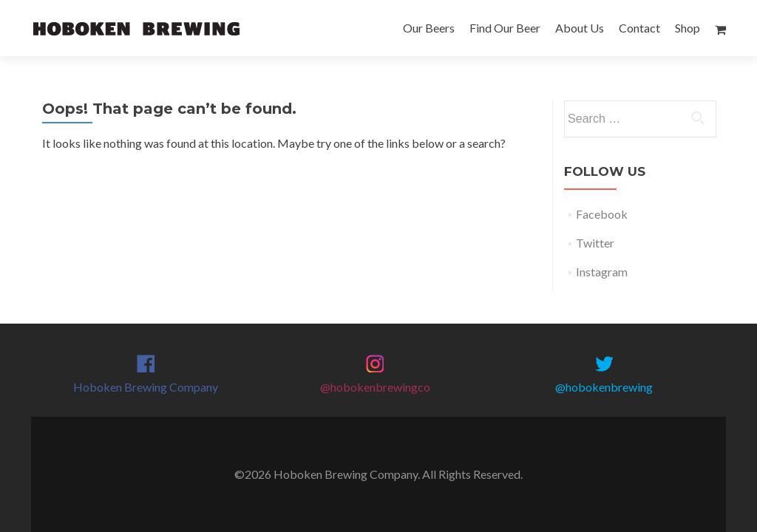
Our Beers (429, 28)
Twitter (595, 243)
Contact (639, 28)
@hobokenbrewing (604, 387)
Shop (688, 28)
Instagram (602, 272)
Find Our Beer (505, 28)
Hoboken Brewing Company (146, 387)
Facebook (602, 214)
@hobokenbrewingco (375, 387)
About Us (580, 28)
